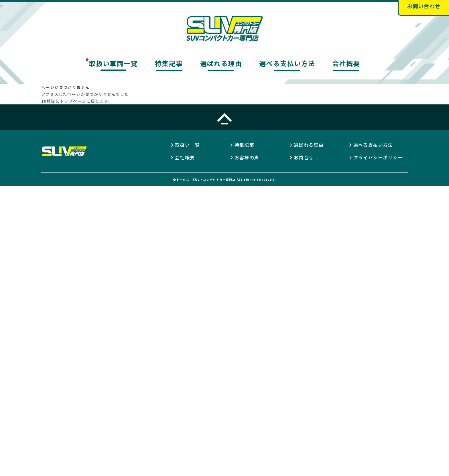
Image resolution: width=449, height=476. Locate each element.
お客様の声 (247, 158)
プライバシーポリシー (378, 158)
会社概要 (346, 64)
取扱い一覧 (187, 145)
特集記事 (169, 64)
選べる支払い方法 (287, 64)
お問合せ (304, 158)
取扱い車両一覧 (113, 64)
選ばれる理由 (221, 64)
